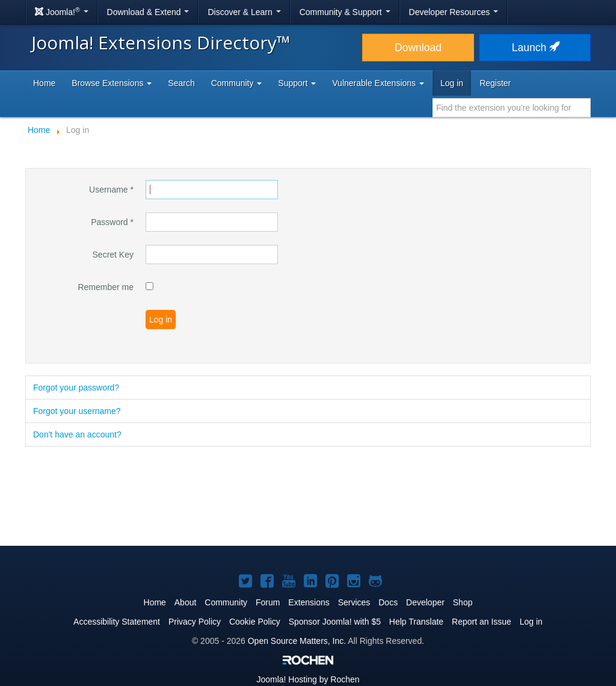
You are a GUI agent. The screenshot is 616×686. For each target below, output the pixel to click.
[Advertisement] (308, 497)
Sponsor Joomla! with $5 (335, 622)
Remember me (106, 287)
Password (112, 222)
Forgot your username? (77, 411)
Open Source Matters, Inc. (297, 641)
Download (418, 48)
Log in (452, 83)
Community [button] (237, 83)
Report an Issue (482, 622)
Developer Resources (454, 12)
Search (181, 83)
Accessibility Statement (117, 622)
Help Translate (416, 622)
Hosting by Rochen (308, 679)
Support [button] (297, 83)
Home (44, 83)
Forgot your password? (76, 388)
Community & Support (345, 12)
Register (495, 83)
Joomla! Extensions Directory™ (161, 42)
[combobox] (512, 108)
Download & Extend (148, 12)
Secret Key (113, 255)
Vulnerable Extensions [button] (378, 83)
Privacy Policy (195, 622)
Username (111, 190)
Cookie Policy (255, 622)
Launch (535, 48)
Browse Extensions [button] (112, 83)
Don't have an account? (77, 434)
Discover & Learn (244, 12)
